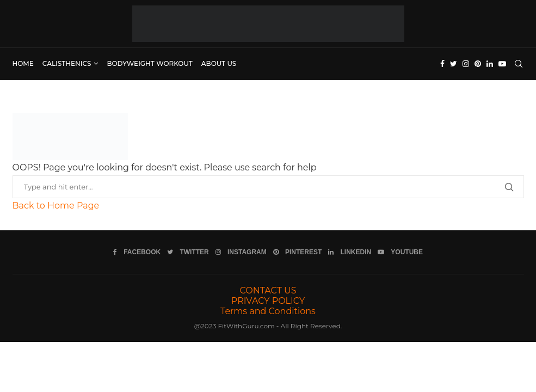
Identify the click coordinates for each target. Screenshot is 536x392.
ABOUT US (219, 63)
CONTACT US (268, 290)
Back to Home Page (56, 206)
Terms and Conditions (268, 311)
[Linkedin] (490, 64)
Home (23, 63)
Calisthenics (67, 63)
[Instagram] (466, 64)
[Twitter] (454, 64)
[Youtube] (502, 64)
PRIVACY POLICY (268, 301)
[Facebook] (442, 64)
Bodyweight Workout (149, 63)
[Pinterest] (478, 64)
